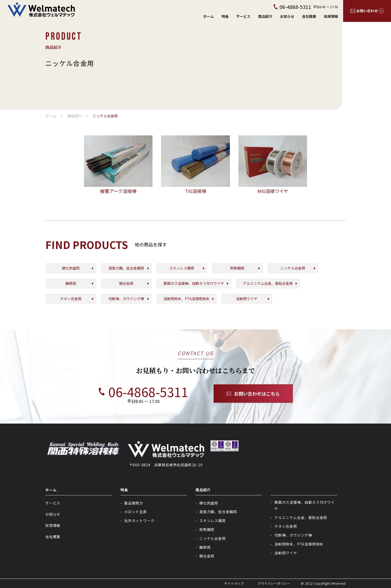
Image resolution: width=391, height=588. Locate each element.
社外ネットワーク (139, 521)
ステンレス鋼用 (213, 521)
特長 (225, 16)
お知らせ (287, 16)
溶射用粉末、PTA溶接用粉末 (299, 544)
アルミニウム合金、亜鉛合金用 (301, 517)
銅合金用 (207, 556)
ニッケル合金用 (213, 538)
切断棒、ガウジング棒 (293, 535)
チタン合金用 (286, 526)
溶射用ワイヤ (286, 553)
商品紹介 (265, 16)
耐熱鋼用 (207, 529)
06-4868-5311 (138, 391)
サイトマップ (234, 583)
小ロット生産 (136, 512)
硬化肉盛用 (209, 503)
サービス (243, 16)
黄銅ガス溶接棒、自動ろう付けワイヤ (305, 505)
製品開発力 (134, 503)
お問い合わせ (367, 11)
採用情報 (331, 16)
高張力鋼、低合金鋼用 (218, 512)
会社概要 (309, 16)
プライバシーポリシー (274, 583)
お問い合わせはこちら (253, 394)
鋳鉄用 (205, 547)
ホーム (208, 16)
